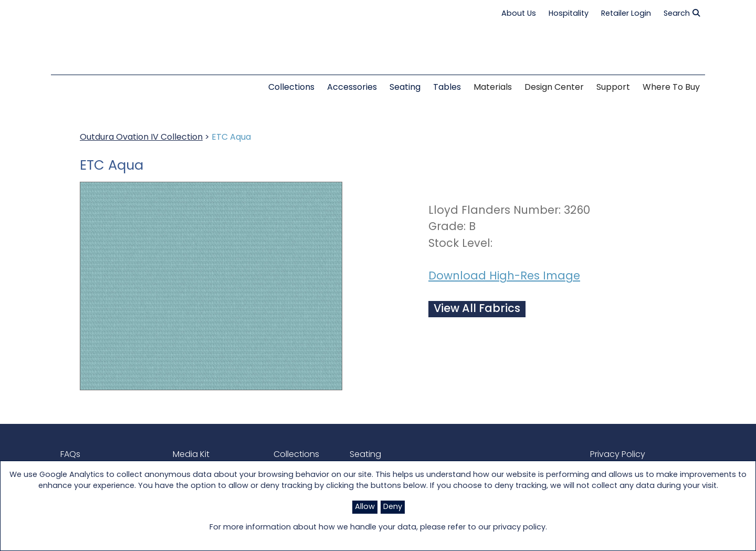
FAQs (70, 455)
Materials (493, 88)
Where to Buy (671, 88)
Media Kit (191, 455)
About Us (519, 14)
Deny (393, 507)
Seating (365, 455)
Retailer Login (626, 14)
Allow (365, 507)
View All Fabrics (477, 309)
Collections (296, 455)
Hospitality (569, 14)
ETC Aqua (231, 138)
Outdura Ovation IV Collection (141, 138)
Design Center (554, 88)
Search (682, 14)
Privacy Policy (618, 455)
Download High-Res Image (504, 277)
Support (613, 88)
